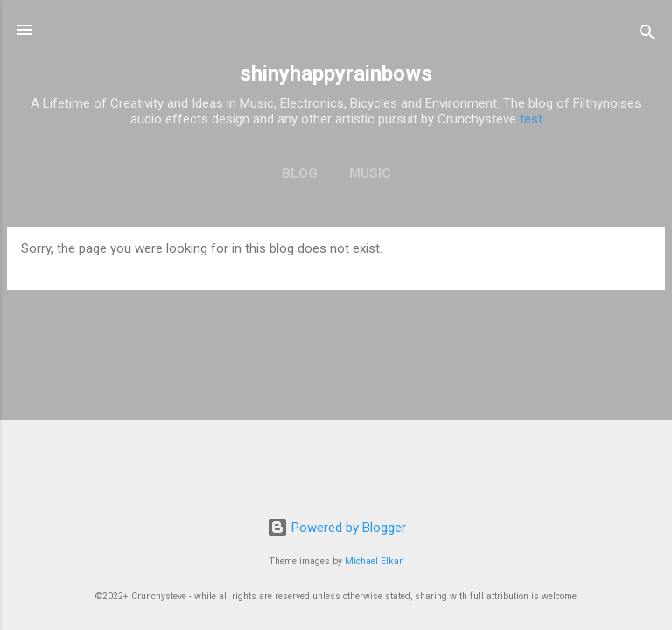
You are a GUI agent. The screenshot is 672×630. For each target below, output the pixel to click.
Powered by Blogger (336, 528)
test (531, 119)
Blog (300, 173)
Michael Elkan (374, 561)
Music (370, 173)
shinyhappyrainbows (336, 73)
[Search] (647, 35)
